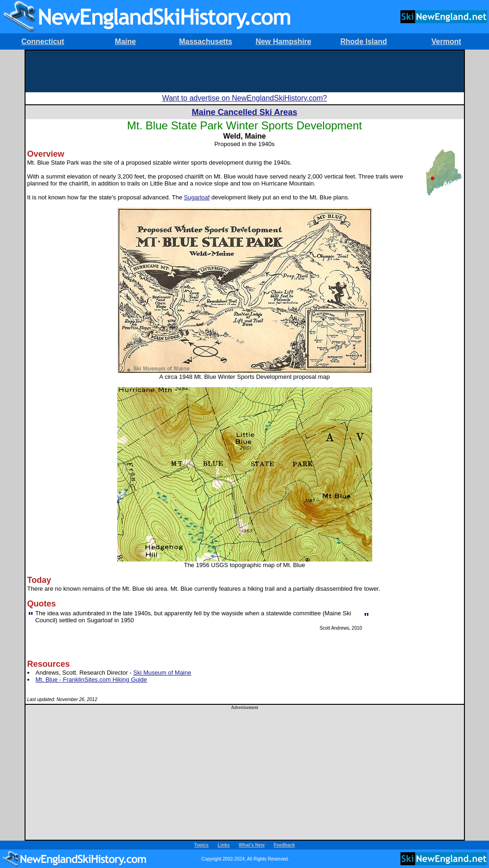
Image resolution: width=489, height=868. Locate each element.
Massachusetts (206, 41)
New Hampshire (283, 41)
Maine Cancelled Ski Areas (244, 112)
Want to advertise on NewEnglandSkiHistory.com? (245, 98)
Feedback (284, 845)
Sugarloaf (197, 197)
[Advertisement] (245, 71)
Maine (125, 41)
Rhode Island (363, 41)
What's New (252, 845)
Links (224, 845)
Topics (201, 845)
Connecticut (43, 41)
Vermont (446, 41)
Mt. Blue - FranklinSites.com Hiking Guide (92, 680)
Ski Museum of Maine (162, 673)
